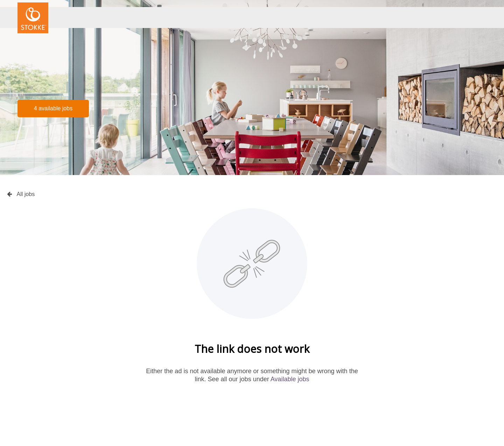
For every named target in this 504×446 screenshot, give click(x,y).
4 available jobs (53, 108)
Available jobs (290, 379)
